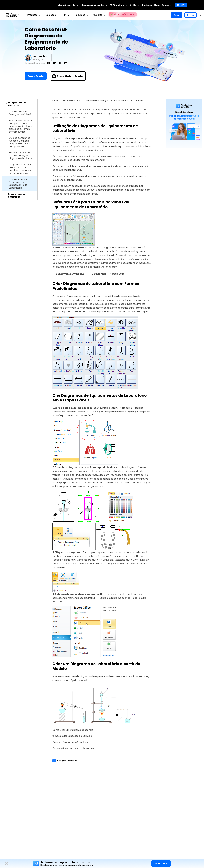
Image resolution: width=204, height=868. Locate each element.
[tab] (20, 104)
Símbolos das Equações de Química (72, 736)
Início (55, 100)
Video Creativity (68, 5)
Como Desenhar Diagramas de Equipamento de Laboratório (18, 184)
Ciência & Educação (71, 100)
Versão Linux (117, 274)
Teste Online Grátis (68, 76)
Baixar (177, 15)
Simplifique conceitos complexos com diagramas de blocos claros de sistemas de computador (21, 126)
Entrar (181, 5)
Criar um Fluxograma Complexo (70, 742)
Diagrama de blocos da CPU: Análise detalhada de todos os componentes (20, 169)
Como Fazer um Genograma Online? (20, 113)
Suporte (100, 15)
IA (67, 15)
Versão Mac (99, 274)
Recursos (82, 15)
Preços (191, 15)
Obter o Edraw (109, 267)
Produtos (34, 15)
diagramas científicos (100, 255)
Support (166, 5)
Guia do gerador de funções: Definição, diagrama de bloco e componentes (20, 142)
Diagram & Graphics (95, 5)
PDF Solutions (119, 5)
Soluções (53, 15)
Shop (157, 5)
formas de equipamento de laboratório (104, 312)
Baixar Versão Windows (70, 274)
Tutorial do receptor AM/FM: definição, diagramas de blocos (21, 156)
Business (147, 5)
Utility (135, 5)
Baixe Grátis (36, 76)
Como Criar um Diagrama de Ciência (73, 730)
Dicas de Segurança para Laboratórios (74, 748)
